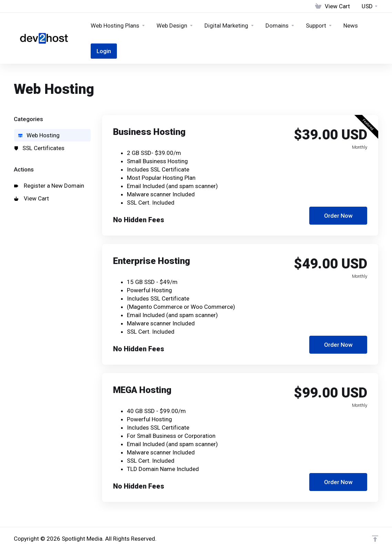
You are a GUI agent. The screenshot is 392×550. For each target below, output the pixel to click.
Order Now (338, 216)
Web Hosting (39, 135)
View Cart (32, 198)
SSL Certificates (39, 148)
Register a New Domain (49, 186)
